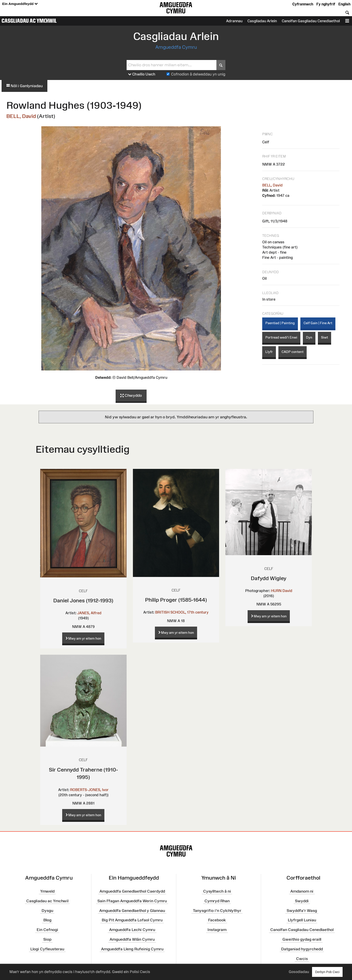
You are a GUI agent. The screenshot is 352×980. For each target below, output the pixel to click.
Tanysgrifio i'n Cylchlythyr (217, 910)
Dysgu (47, 910)
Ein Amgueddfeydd (20, 4)
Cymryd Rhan (217, 901)
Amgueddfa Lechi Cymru (132, 930)
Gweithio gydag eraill (302, 939)
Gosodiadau (299, 972)
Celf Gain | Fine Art (318, 323)
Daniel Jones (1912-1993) (83, 600)
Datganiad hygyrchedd (302, 949)
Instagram (217, 930)
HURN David (282, 591)
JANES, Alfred (89, 613)
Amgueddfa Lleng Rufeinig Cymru (132, 949)
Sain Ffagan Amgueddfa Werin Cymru (132, 901)
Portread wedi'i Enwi (281, 337)
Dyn (309, 337)
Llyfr (269, 352)
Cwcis (302, 958)
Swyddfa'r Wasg (302, 910)
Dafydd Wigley (269, 578)
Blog (47, 920)
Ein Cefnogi (47, 930)
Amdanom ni (302, 891)
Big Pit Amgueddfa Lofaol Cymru (132, 920)
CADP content (293, 352)
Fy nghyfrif (326, 4)
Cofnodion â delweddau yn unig (198, 74)
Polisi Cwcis (140, 972)
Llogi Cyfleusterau (47, 949)
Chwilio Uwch (142, 74)
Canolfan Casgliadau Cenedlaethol (302, 930)
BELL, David (21, 116)
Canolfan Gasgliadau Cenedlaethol (311, 21)
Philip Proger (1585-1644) (176, 600)
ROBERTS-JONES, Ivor (89, 790)
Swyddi (302, 901)
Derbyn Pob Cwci (327, 972)
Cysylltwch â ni (217, 891)
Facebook (217, 920)
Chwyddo (131, 396)
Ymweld (47, 891)
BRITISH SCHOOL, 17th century (182, 612)
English (344, 4)
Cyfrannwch (303, 4)
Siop (47, 939)
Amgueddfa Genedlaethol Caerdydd (132, 891)
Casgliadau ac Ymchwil (29, 21)
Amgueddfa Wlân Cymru (132, 939)
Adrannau (234, 21)
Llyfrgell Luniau (302, 920)
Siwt (324, 337)
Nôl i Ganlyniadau (24, 86)
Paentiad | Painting (280, 323)
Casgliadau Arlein (262, 21)
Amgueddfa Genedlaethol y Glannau (132, 910)
